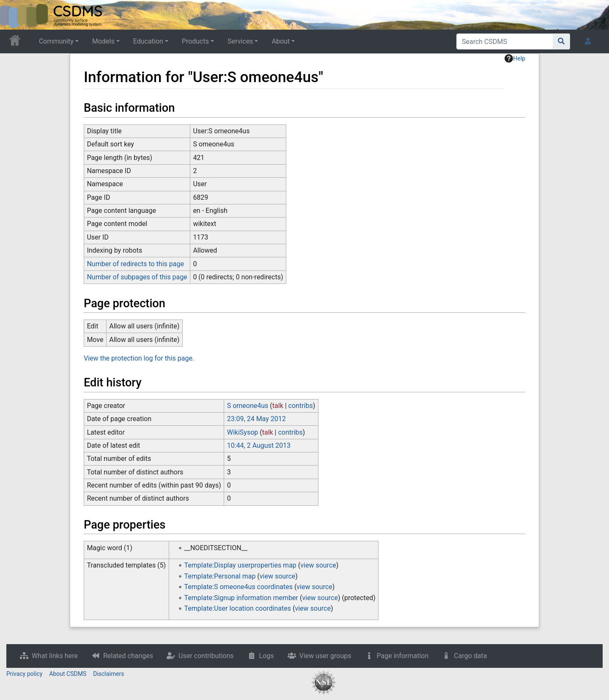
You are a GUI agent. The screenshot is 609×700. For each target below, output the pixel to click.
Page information (403, 656)
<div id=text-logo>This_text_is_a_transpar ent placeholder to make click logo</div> (14, 15)
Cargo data (470, 656)
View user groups (325, 656)
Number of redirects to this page (135, 264)
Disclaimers (108, 674)
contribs (301, 406)
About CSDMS (68, 674)
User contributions (206, 656)
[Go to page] (561, 41)
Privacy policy (24, 674)
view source (318, 565)
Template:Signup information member (241, 598)
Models (103, 41)
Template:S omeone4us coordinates (239, 587)
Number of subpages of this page (137, 277)
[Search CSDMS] (505, 41)
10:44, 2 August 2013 (259, 445)
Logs (267, 656)
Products (195, 41)
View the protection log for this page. (139, 358)
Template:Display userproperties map (240, 565)
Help (515, 58)
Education (148, 41)
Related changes (128, 656)
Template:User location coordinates (238, 608)
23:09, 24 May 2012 (256, 419)
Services (240, 41)
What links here (55, 656)
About (281, 41)
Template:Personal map (220, 576)
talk (278, 406)
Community (56, 41)
